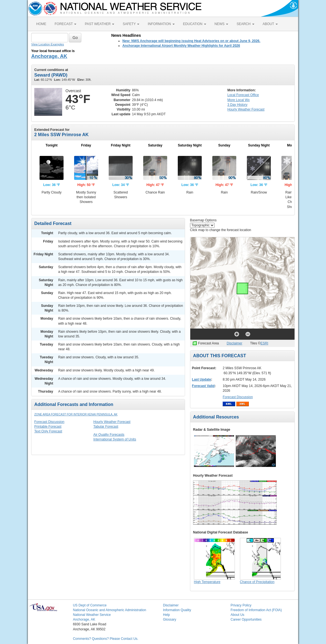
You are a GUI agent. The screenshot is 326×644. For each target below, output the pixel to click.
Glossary (170, 619)
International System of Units (115, 439)
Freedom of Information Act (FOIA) (256, 610)
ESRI (264, 343)
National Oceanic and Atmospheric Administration (110, 610)
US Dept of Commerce (90, 605)
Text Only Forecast (48, 431)
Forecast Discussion (49, 422)
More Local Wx (239, 100)
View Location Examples (48, 44)
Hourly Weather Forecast (112, 422)
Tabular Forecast (106, 427)
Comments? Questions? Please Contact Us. (106, 639)
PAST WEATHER (99, 24)
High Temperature (207, 582)
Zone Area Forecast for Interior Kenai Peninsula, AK (76, 414)
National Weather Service (92, 615)
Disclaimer (235, 343)
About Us (237, 615)
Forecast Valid (203, 386)
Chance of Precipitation (257, 582)
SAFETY (131, 24)
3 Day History (237, 105)
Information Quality (177, 610)
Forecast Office (243, 95)
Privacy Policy (241, 605)
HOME (41, 24)
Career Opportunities (246, 619)
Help (166, 615)
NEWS (221, 24)
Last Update (202, 379)
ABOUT (270, 24)
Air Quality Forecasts (109, 435)
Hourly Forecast (246, 109)
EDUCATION (195, 24)
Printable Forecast (48, 427)
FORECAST (65, 24)
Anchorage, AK (49, 56)
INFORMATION (161, 24)
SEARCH (245, 24)
